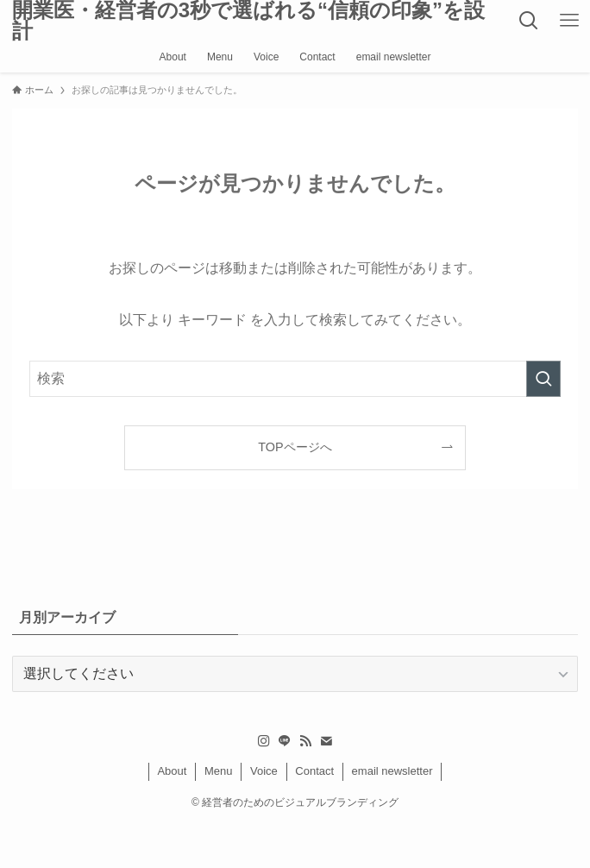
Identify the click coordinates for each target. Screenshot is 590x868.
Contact (314, 771)
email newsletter (392, 771)
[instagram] (264, 741)
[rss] (305, 741)
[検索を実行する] (543, 379)
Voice (264, 771)
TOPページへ (295, 447)
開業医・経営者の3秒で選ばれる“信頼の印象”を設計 (248, 21)
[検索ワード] (295, 379)
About (172, 771)
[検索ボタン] (529, 21)
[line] (285, 741)
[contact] (326, 741)
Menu (219, 771)
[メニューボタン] (570, 21)
